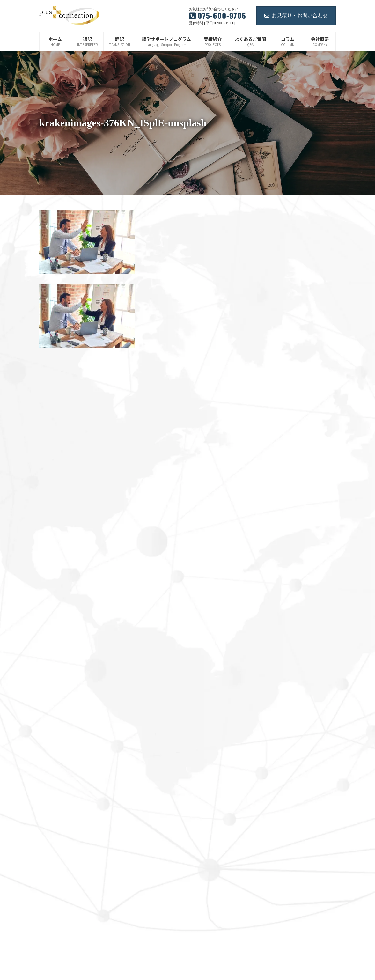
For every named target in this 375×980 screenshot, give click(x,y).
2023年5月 (270, 444)
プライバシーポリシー (215, 877)
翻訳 (200, 777)
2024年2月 (270, 363)
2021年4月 (270, 687)
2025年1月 (270, 271)
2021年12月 (271, 606)
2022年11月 (271, 505)
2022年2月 (270, 586)
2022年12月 (271, 494)
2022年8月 (270, 525)
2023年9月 (270, 403)
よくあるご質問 (210, 822)
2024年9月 (270, 291)
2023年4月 (270, 454)
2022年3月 (270, 576)
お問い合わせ (208, 833)
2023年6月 (270, 433)
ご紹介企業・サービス (215, 866)
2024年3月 (270, 352)
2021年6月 (270, 667)
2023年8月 (270, 413)
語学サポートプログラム (217, 789)
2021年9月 (270, 636)
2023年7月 (270, 424)
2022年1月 (270, 596)
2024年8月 (270, 302)
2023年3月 (270, 464)
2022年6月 (270, 545)
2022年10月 (271, 515)
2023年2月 (270, 474)
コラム (202, 855)
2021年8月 (270, 646)
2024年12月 (271, 282)
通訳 (200, 766)
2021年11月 (271, 616)
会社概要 (204, 800)
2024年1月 (270, 373)
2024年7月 (270, 312)
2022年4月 (270, 565)
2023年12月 (271, 383)
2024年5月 (270, 332)
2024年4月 (270, 342)
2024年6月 (270, 322)
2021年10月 (271, 626)
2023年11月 (271, 393)
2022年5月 (270, 555)
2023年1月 (270, 484)
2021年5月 (270, 677)
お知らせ (204, 844)
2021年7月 (270, 657)
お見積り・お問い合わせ (296, 15)
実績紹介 (204, 811)
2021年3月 (270, 697)
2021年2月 (270, 707)
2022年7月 (270, 535)
